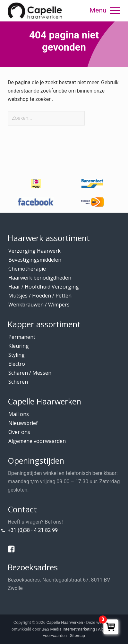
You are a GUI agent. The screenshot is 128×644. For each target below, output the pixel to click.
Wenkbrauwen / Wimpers (39, 305)
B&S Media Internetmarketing (68, 629)
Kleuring (19, 346)
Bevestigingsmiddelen (35, 260)
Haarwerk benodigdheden (40, 278)
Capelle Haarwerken (65, 622)
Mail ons (19, 414)
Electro (17, 364)
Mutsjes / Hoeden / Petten (40, 296)
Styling (17, 355)
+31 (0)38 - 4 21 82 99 (33, 530)
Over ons (19, 432)
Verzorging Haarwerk (34, 251)
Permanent (22, 337)
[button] (115, 11)
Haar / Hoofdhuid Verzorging (44, 287)
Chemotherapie (27, 269)
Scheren (18, 382)
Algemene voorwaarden (37, 441)
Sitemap (77, 636)
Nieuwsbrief (23, 423)
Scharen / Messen (30, 373)
